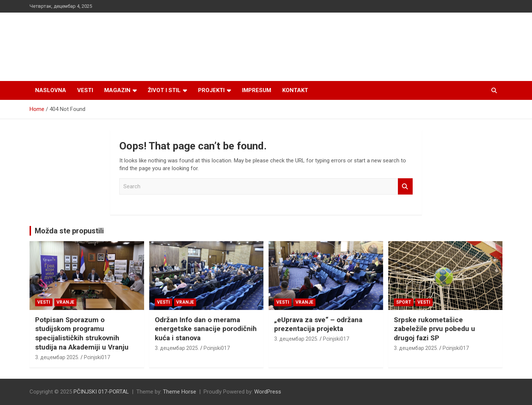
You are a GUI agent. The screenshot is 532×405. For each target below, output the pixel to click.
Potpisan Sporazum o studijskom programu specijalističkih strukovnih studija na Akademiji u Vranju (82, 333)
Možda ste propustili (69, 231)
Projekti (211, 90)
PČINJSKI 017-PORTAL (101, 392)
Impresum (257, 90)
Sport (404, 302)
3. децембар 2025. (57, 357)
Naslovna (51, 90)
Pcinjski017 (97, 357)
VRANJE (65, 302)
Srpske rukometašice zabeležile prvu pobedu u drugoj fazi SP (434, 329)
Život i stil (164, 90)
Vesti (85, 90)
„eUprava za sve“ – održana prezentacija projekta (318, 324)
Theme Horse (180, 392)
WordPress (268, 392)
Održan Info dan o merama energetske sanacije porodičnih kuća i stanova (206, 329)
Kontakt (295, 90)
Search (405, 187)
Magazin (117, 90)
